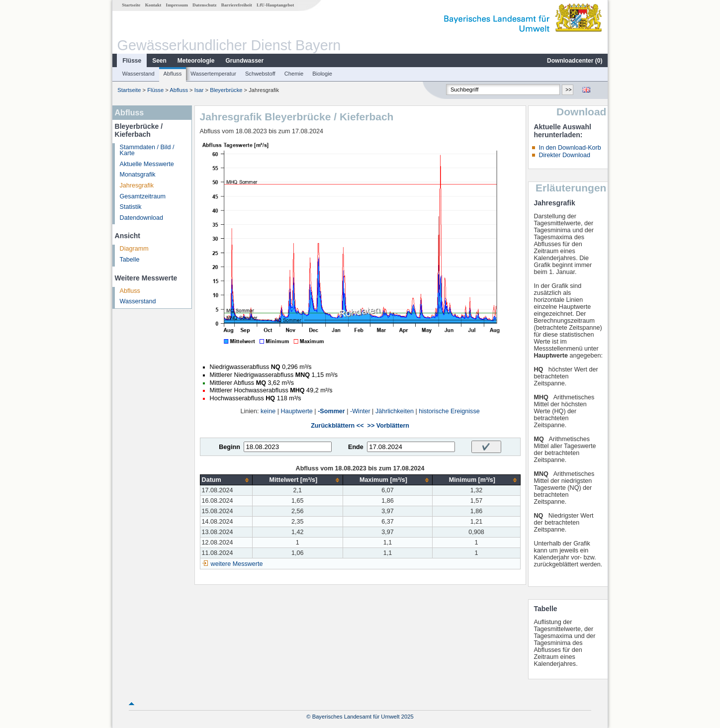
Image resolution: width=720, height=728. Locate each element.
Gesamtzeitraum (143, 196)
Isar (199, 90)
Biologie (322, 74)
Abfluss (173, 74)
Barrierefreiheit (237, 5)
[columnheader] (226, 480)
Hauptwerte (296, 411)
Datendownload (142, 218)
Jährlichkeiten (395, 411)
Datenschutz (205, 5)
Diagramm (134, 249)
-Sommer (331, 411)
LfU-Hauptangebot (275, 5)
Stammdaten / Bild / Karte (147, 150)
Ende (356, 447)
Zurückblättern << (337, 426)
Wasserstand (138, 74)
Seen (159, 61)
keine (268, 411)
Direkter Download (564, 155)
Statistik (131, 207)
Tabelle (130, 260)
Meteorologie (196, 61)
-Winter (360, 411)
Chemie (294, 74)
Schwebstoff (260, 74)
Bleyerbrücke (226, 90)
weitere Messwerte (237, 564)
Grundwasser (245, 61)
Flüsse (132, 61)
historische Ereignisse (449, 411)
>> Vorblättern (388, 426)
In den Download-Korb (570, 148)
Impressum (177, 5)
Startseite (131, 5)
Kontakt (153, 5)
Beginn (229, 447)
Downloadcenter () (575, 61)
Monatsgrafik (138, 175)
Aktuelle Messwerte (147, 164)
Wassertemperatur (213, 74)
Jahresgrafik (137, 185)
